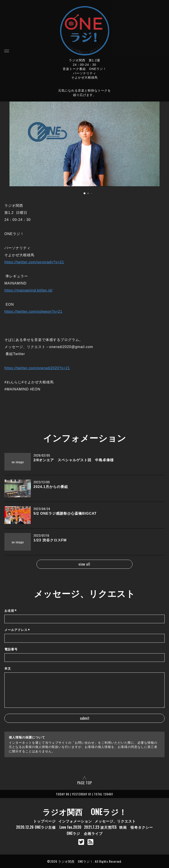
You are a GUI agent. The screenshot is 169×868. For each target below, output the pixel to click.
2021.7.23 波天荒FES (100, 827)
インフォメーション (75, 821)
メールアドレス (17, 630)
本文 (8, 668)
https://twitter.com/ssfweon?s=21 (33, 312)
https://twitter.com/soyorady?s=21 (34, 262)
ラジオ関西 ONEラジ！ (85, 812)
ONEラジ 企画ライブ (85, 833)
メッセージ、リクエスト (115, 821)
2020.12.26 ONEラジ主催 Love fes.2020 (49, 827)
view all (84, 564)
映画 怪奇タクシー (136, 827)
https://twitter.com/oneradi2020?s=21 (37, 368)
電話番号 (11, 649)
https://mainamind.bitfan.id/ (28, 290)
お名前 (11, 611)
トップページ (44, 821)
